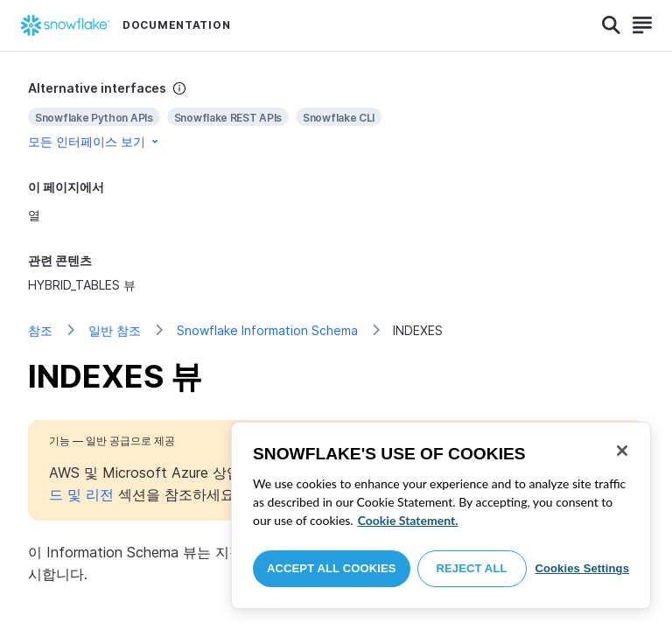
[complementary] (336, 115)
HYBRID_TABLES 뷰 (82, 285)
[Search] (611, 25)
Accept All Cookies (332, 568)
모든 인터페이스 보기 (94, 141)
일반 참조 (115, 330)
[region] (441, 515)
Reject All (472, 568)
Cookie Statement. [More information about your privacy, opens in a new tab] (408, 520)
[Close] (622, 451)
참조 (40, 330)
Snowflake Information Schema (267, 330)
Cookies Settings (582, 568)
